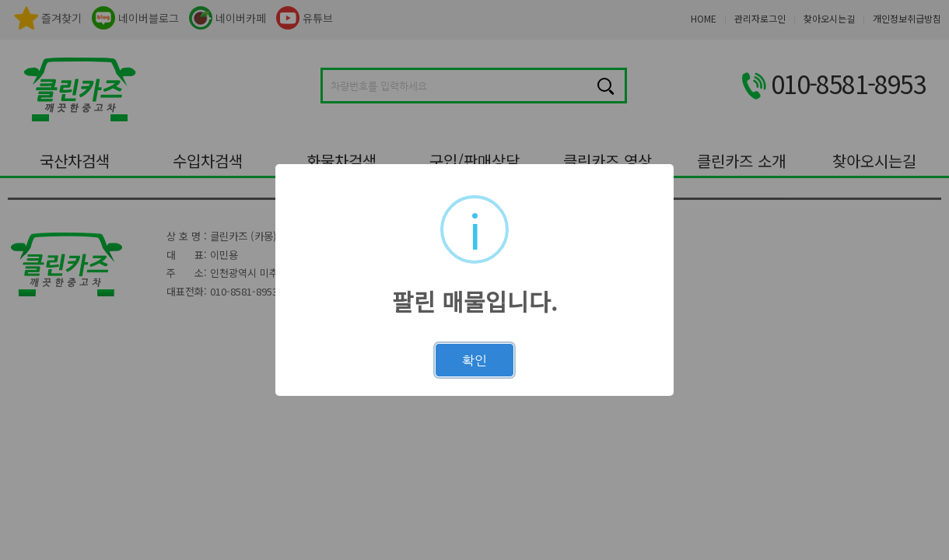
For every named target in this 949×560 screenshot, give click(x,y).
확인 (474, 360)
